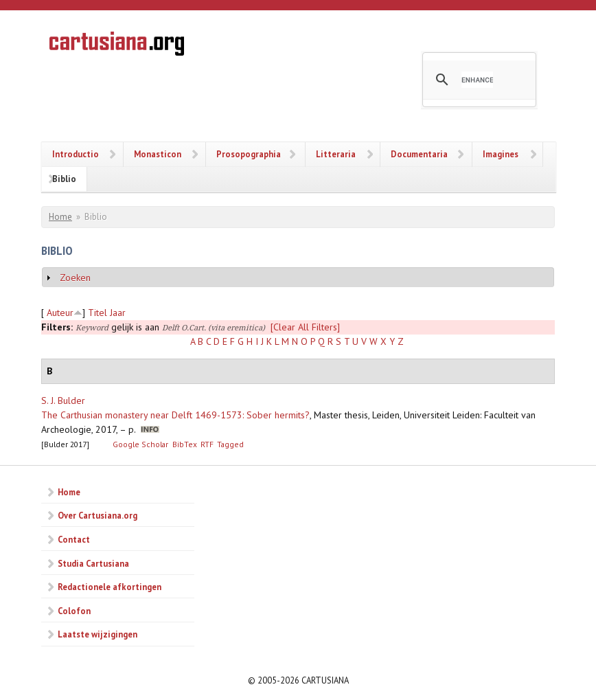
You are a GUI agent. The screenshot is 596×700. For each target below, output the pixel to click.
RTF (207, 444)
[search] (477, 80)
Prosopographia (249, 154)
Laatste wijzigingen (98, 634)
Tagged (230, 444)
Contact (74, 539)
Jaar (118, 313)
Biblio (64, 179)
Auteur (60, 313)
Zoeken (75, 278)
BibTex (185, 444)
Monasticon (158, 154)
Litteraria (336, 154)
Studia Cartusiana (93, 563)
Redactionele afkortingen (110, 587)
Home (60, 217)
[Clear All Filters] (305, 327)
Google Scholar (140, 444)
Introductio (76, 154)
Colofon (74, 611)
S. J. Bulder (63, 400)
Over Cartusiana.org (98, 515)
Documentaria (419, 154)
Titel (98, 313)
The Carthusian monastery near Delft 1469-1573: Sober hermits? (175, 415)
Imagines (501, 154)
